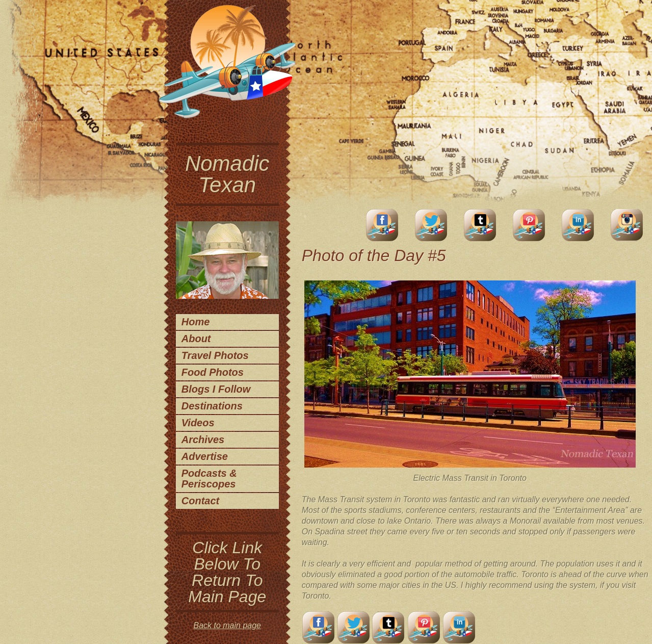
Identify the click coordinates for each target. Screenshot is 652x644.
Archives (203, 440)
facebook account (382, 225)
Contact (200, 501)
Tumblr (480, 225)
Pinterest (529, 225)
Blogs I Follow (216, 389)
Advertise (205, 456)
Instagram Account (627, 225)
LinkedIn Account (578, 225)
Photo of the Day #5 (374, 255)
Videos (198, 423)
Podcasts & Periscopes (209, 479)
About (196, 339)
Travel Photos (215, 355)
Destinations (212, 406)
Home (196, 322)
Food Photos (213, 372)
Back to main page (227, 625)
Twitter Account (431, 225)
